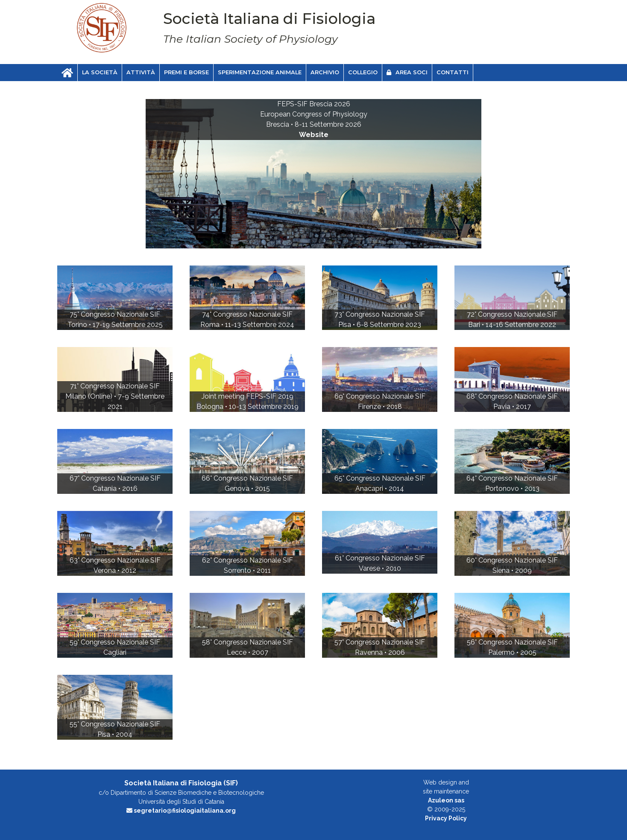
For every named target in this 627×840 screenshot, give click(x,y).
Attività (141, 72)
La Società (100, 72)
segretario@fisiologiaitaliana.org (181, 811)
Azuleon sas (446, 800)
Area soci (407, 72)
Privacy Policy (446, 818)
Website (314, 135)
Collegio (363, 72)
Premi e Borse (186, 72)
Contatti (453, 72)
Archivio (325, 72)
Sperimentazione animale (260, 72)
